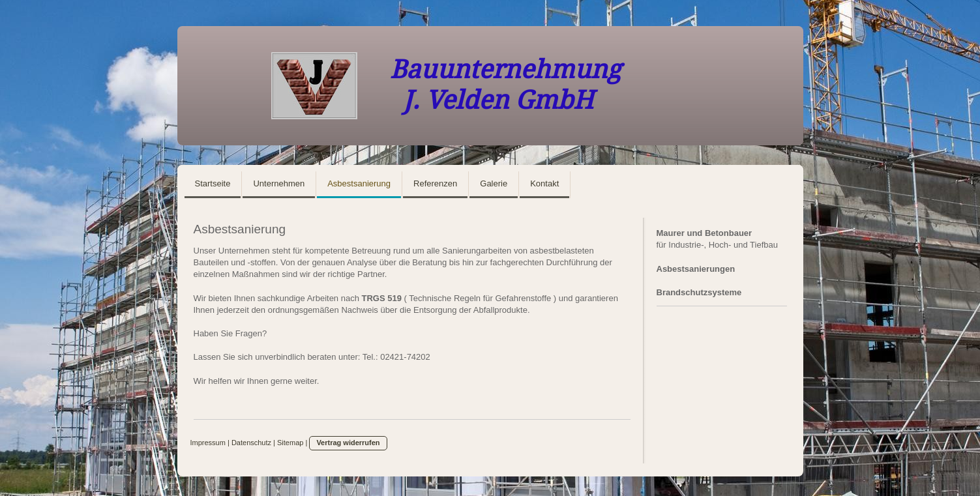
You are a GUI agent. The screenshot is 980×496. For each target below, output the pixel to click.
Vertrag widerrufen (348, 443)
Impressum (208, 443)
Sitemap (290, 443)
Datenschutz (251, 443)
